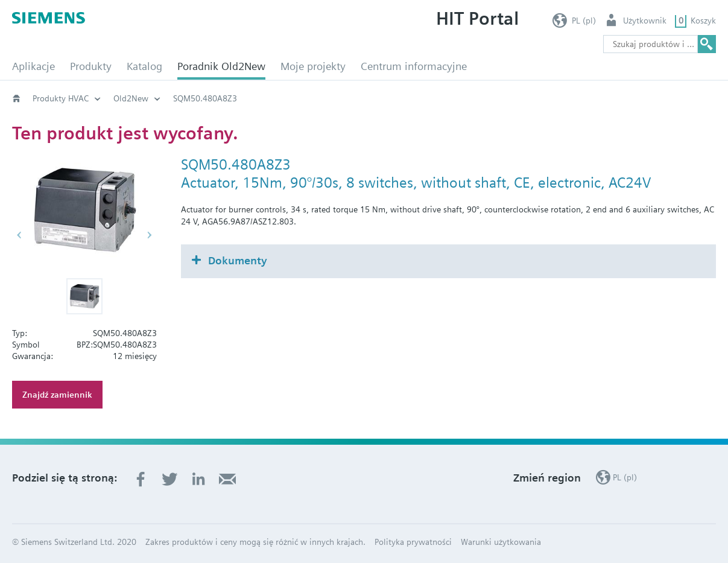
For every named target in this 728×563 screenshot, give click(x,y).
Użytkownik (645, 21)
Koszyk (703, 21)
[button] (84, 296)
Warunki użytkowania (501, 542)
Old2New (131, 98)
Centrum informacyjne (414, 66)
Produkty (91, 66)
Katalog (144, 66)
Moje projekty (313, 66)
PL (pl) (584, 21)
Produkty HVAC (61, 98)
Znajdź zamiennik (57, 395)
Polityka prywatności (413, 542)
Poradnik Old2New (221, 66)
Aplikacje (33, 66)
